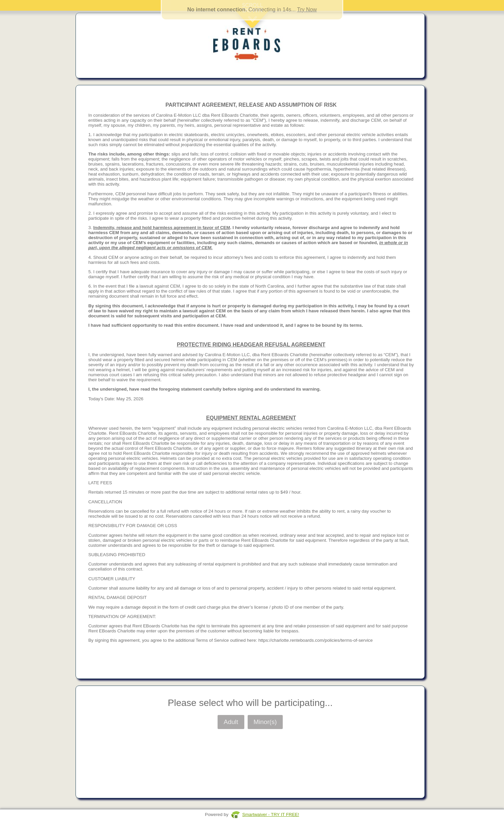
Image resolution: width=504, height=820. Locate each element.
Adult (231, 722)
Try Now (307, 10)
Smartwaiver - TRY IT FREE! (271, 814)
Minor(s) (265, 722)
